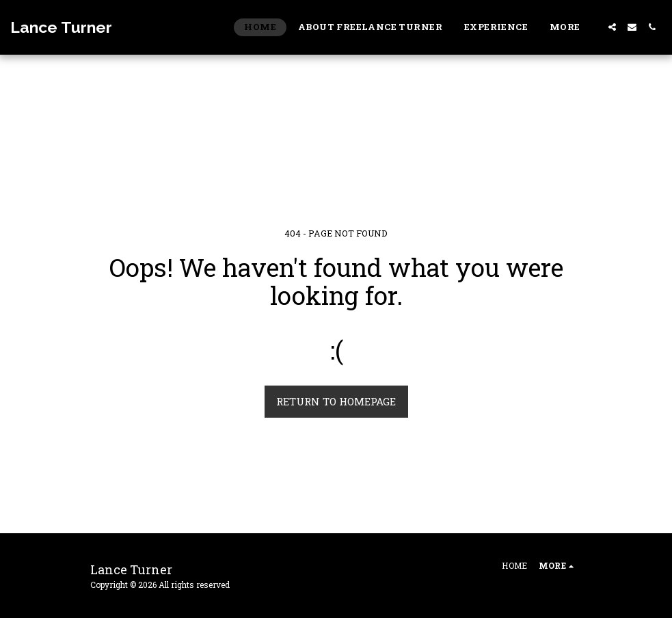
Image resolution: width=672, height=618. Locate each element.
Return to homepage (336, 401)
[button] (612, 27)
